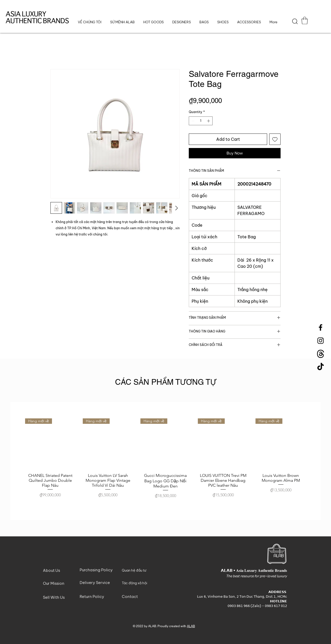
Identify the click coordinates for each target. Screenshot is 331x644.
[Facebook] (321, 327)
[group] (165, 461)
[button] (181, 22)
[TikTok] (321, 367)
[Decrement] (192, 121)
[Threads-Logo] (321, 354)
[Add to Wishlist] (275, 139)
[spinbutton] (201, 121)
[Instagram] (321, 341)
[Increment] (209, 121)
